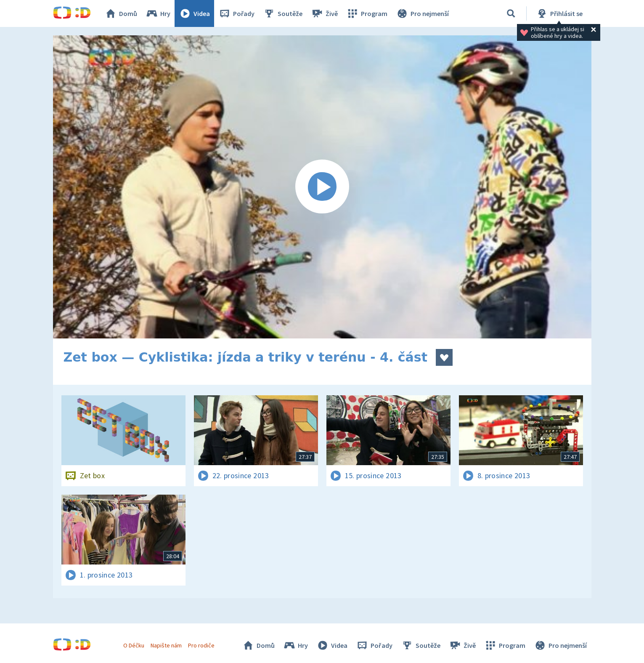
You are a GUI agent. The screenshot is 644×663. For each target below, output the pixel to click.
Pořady (236, 13)
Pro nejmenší (422, 13)
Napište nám (166, 645)
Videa (194, 13)
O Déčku (134, 645)
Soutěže (283, 13)
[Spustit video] (322, 187)
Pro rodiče (201, 645)
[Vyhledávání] (511, 13)
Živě (324, 13)
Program (367, 13)
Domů (121, 13)
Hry (158, 13)
